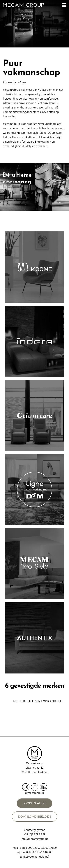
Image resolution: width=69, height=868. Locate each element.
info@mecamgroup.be (35, 839)
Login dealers (34, 803)
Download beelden (34, 817)
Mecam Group (34, 763)
